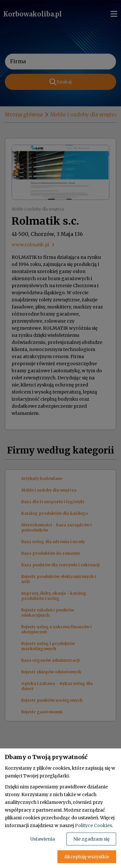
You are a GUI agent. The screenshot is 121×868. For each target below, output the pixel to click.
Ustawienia (43, 839)
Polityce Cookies (93, 825)
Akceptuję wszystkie (87, 857)
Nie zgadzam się (91, 839)
